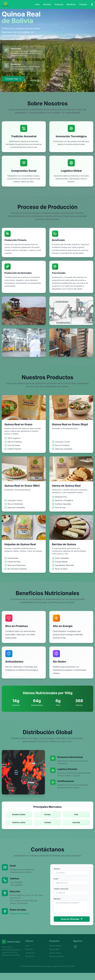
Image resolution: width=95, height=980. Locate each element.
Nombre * (57, 869)
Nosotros (47, 4)
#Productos (36, 80)
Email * (56, 879)
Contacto (83, 4)
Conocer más (13, 79)
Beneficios (71, 4)
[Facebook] (92, 4)
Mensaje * (58, 899)
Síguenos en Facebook (19, 913)
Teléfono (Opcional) (61, 889)
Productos (59, 4)
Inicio (38, 4)
